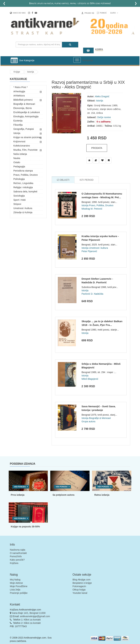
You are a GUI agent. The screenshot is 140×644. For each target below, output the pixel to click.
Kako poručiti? (17, 560)
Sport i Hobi (19, 200)
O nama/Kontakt (18, 553)
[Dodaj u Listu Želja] (89, 160)
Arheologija (19, 91)
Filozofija (18, 125)
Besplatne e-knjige (82, 583)
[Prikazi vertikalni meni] (14, 61)
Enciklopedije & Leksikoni (27, 112)
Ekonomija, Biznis (23, 108)
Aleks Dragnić (102, 96)
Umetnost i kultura (23, 208)
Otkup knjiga (79, 590)
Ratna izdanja (102, 495)
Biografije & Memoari (24, 104)
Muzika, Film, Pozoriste (25, 150)
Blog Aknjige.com (81, 580)
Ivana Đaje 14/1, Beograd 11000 (29, 613)
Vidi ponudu (20, 487)
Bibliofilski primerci (23, 100)
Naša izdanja (20, 154)
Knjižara (14, 563)
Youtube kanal (80, 593)
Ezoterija (18, 121)
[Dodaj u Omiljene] (102, 160)
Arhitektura (19, 96)
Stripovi (17, 204)
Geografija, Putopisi (24, 129)
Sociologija (19, 196)
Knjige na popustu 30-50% (25, 527)
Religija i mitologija (23, 187)
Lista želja (15, 590)
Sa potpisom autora (63, 495)
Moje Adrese (16, 583)
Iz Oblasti (63, 180)
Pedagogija (19, 167)
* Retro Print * (21, 87)
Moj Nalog (15, 580)
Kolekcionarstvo (22, 146)
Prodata (97, 148)
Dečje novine (104, 117)
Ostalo (17, 162)
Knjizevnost (19, 141)
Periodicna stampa (23, 171)
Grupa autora (88, 421)
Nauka (17, 158)
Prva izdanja (18, 495)
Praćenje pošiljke (19, 593)
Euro (114, 13)
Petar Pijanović (89, 251)
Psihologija (19, 179)
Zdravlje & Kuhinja (23, 212)
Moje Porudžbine (19, 586)
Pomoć (103, 13)
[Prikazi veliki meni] (77, 60)
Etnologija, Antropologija (26, 116)
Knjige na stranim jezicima (27, 137)
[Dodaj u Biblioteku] (96, 160)
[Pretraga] (70, 45)
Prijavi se (89, 13)
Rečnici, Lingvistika (23, 183)
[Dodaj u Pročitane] (109, 160)
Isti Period (86, 180)
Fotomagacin (79, 586)
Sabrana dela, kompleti (25, 192)
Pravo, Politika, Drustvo (26, 175)
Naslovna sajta (18, 550)
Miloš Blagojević (90, 379)
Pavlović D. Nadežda (92, 294)
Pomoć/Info (16, 556)
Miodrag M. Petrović (92, 209)
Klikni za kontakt (32, 620)
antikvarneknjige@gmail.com (35, 616)
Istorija (30, 72)
